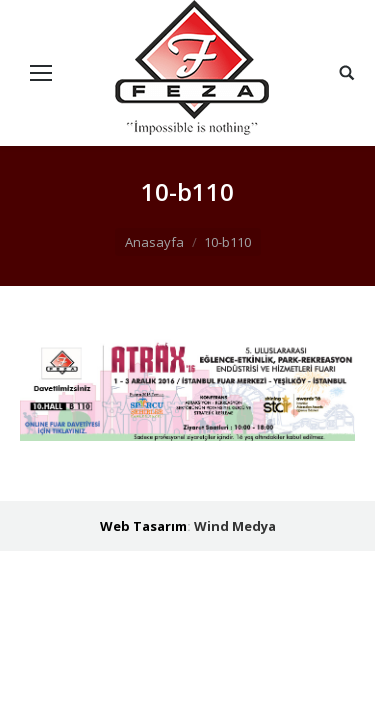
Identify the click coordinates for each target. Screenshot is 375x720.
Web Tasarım (143, 526)
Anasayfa (154, 242)
